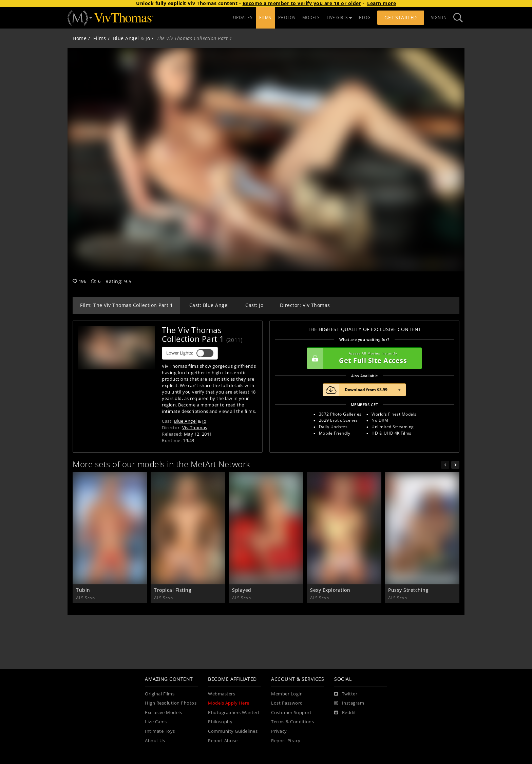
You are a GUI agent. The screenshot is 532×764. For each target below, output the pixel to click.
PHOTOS (287, 17)
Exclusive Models (163, 713)
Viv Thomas (195, 428)
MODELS (311, 17)
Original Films (160, 694)
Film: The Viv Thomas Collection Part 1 (126, 305)
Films (100, 38)
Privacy (279, 731)
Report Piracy (286, 741)
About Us (155, 741)
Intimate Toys (160, 731)
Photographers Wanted (233, 713)
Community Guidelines (233, 731)
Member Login (287, 694)
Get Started (401, 17)
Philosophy (220, 722)
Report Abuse (223, 741)
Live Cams (156, 722)
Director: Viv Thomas (305, 305)
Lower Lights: (190, 353)
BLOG (365, 17)
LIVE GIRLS (340, 17)
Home (80, 38)
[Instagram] (349, 703)
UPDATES (243, 17)
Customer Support (291, 713)
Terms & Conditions (292, 722)
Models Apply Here (229, 703)
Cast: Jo (254, 305)
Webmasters (222, 694)
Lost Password (287, 703)
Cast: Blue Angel (209, 305)
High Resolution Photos (171, 703)
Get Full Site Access (363, 358)
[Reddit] (345, 713)
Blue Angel (126, 38)
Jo (148, 38)
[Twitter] (346, 694)
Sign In (439, 17)
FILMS (265, 17)
